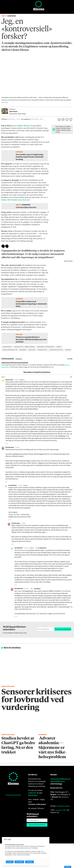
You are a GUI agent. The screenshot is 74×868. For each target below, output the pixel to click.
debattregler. (33, 795)
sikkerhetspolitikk (56, 350)
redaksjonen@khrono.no (60, 779)
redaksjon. (32, 793)
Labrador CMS (61, 810)
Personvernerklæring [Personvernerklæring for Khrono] (13, 795)
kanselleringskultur (10, 350)
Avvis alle (10, 862)
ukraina (68, 350)
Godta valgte (19, 862)
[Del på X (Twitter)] (63, 119)
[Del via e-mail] (71, 119)
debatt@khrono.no (58, 781)
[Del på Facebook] (59, 119)
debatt (59, 347)
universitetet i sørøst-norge (24, 347)
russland (32, 350)
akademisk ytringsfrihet (46, 347)
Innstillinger (68, 867)
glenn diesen (7, 347)
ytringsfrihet (42, 350)
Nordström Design (63, 806)
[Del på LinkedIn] (67, 119)
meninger (23, 350)
